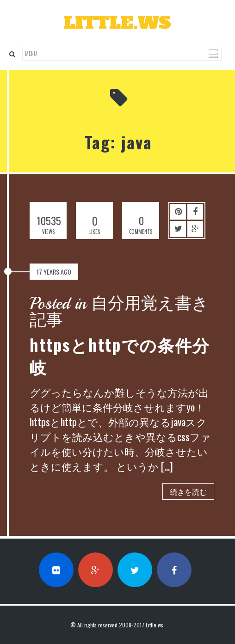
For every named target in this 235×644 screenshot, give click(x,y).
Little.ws (155, 625)
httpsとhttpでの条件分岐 (120, 355)
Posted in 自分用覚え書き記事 (119, 312)
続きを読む (188, 491)
